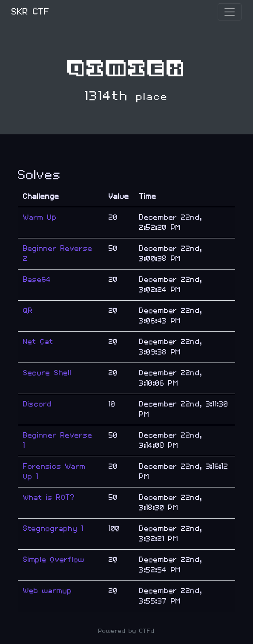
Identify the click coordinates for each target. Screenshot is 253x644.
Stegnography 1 (53, 529)
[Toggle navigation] (230, 12)
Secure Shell (47, 373)
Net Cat (38, 342)
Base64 (37, 280)
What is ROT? (49, 498)
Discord (37, 404)
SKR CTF (30, 12)
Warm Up (40, 217)
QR (28, 311)
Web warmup (47, 591)
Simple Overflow (54, 560)
